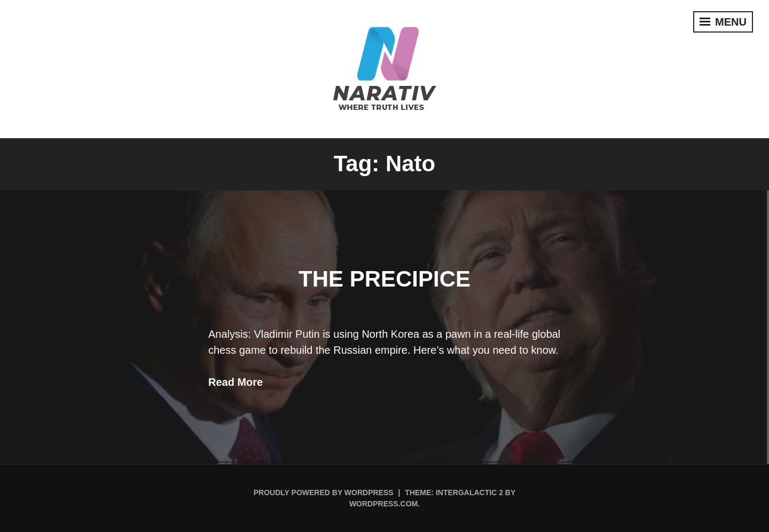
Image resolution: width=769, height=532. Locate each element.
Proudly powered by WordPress (324, 493)
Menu (723, 22)
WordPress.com (383, 504)
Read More (236, 382)
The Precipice (384, 279)
